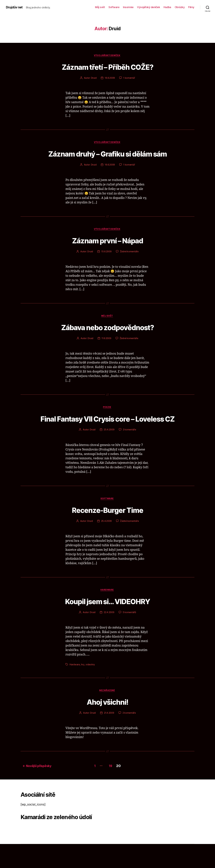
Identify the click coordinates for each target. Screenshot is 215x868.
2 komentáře (130, 453)
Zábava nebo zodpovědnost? (108, 339)
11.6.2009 (106, 351)
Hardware (107, 614)
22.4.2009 (109, 637)
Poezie (107, 420)
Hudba (167, 7)
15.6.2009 (106, 263)
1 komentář (129, 78)
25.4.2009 (109, 453)
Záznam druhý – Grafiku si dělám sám (107, 159)
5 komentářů (130, 637)
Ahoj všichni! (107, 726)
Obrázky (180, 7)
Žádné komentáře (129, 263)
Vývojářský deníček (149, 7)
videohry (90, 689)
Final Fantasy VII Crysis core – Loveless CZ (108, 436)
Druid (93, 78)
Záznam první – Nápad (107, 252)
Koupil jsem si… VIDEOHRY (107, 625)
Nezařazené (108, 715)
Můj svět (100, 7)
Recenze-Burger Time (107, 533)
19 (112, 790)
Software (114, 7)
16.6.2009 (110, 78)
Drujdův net (15, 7)
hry (83, 689)
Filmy (191, 7)
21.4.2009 (109, 738)
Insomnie (128, 7)
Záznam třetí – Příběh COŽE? (107, 67)
